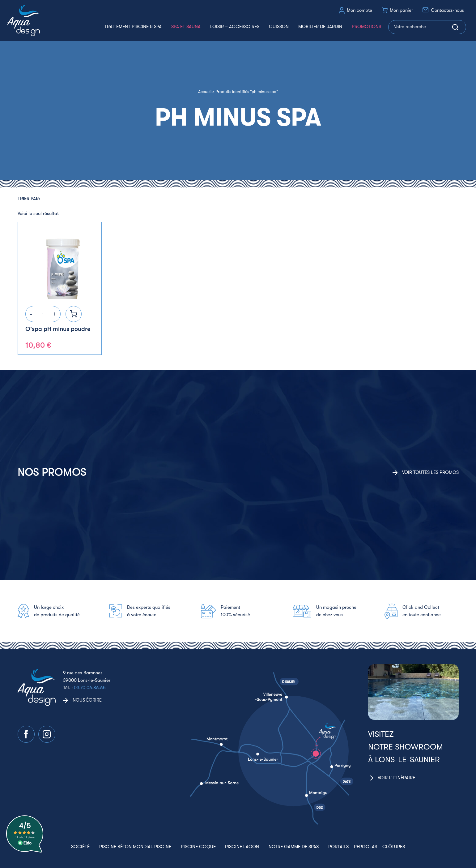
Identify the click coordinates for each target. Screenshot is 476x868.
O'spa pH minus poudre (58, 329)
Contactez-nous (447, 10)
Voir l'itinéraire (396, 778)
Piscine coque (198, 847)
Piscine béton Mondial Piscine (135, 847)
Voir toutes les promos (430, 472)
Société (80, 847)
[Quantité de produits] (43, 314)
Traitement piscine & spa (133, 27)
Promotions (366, 27)
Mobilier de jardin (320, 27)
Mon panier (401, 10)
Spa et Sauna (186, 27)
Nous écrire (87, 700)
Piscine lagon (242, 847)
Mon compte (359, 10)
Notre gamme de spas (294, 847)
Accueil (205, 92)
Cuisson (279, 27)
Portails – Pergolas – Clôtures (367, 847)
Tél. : (84, 688)
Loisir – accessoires (235, 27)
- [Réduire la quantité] (31, 314)
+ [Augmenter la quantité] (55, 314)
